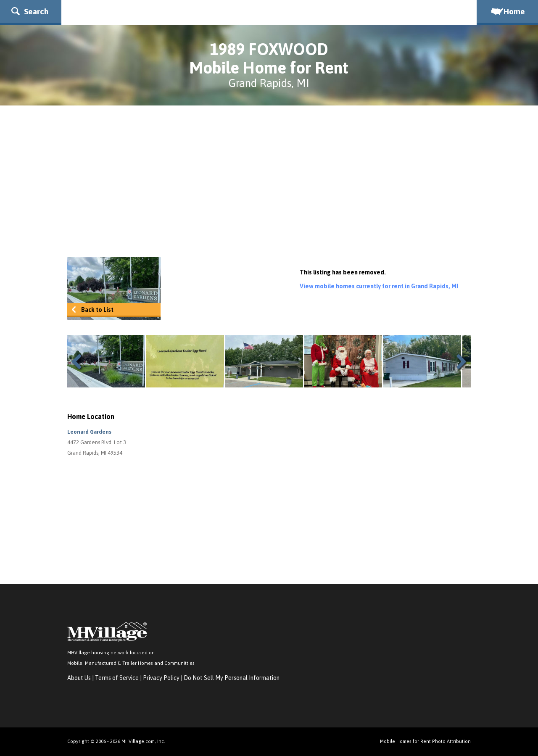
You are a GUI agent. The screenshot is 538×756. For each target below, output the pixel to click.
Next (458, 361)
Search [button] (30, 11)
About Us (79, 678)
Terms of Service (117, 678)
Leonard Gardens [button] (89, 432)
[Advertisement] (269, 181)
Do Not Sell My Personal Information (232, 678)
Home (507, 11)
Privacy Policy (161, 678)
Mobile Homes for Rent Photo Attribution (425, 741)
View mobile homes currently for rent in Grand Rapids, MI (379, 286)
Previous (80, 361)
